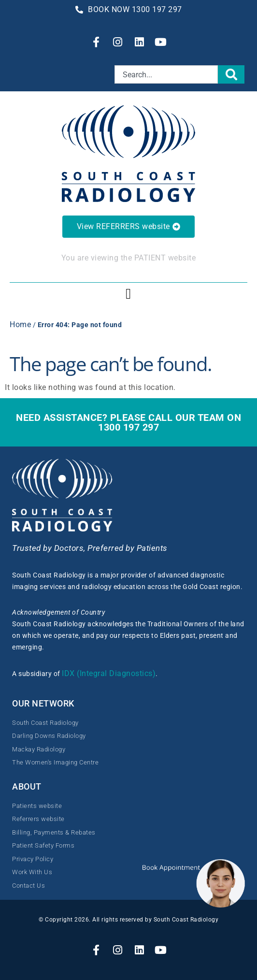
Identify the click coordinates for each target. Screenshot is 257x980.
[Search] (231, 74)
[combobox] (166, 74)
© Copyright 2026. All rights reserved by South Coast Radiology (128, 920)
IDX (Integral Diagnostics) (109, 673)
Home (20, 324)
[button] (128, 294)
